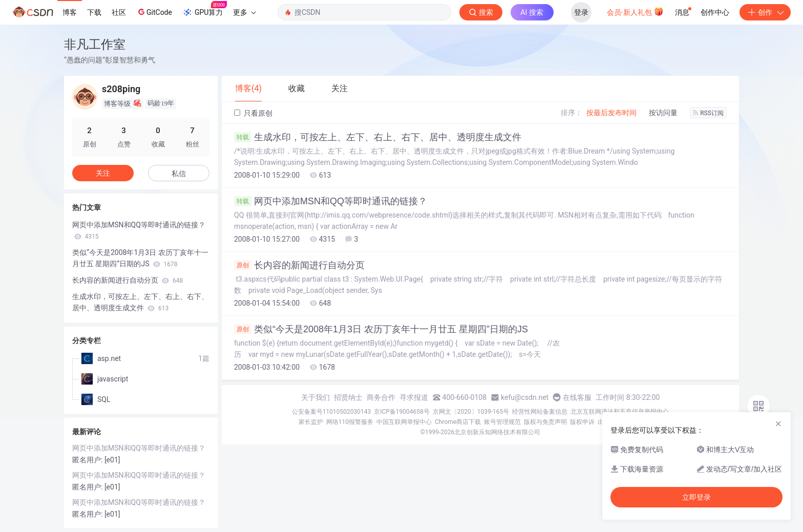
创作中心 (715, 12)
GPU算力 (205, 9)
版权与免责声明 (545, 422)
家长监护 (311, 422)
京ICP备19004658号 (402, 412)
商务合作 (381, 397)
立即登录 (696, 497)
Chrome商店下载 (458, 422)
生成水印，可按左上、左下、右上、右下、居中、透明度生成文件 (378, 137)
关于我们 (315, 397)
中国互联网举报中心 (404, 422)
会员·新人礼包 (635, 11)
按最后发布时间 (611, 113)
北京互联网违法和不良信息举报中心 (620, 412)
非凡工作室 (95, 44)
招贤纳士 (348, 397)
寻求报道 (414, 397)
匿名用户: (88, 460)
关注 (103, 173)
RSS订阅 (708, 113)
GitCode (154, 12)
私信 (179, 174)
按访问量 (663, 113)
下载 (94, 12)
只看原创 (253, 113)
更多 (244, 12)
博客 (70, 12)
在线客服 (577, 397)
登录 (581, 12)
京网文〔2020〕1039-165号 (471, 412)
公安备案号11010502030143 (331, 412)
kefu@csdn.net (525, 397)
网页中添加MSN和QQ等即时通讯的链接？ (331, 201)
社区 (119, 12)
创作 (765, 12)
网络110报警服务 (350, 422)
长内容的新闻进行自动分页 (299, 265)
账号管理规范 (502, 422)
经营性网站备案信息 (540, 412)
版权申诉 (582, 422)
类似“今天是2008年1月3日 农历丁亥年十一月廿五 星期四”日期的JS (381, 329)
